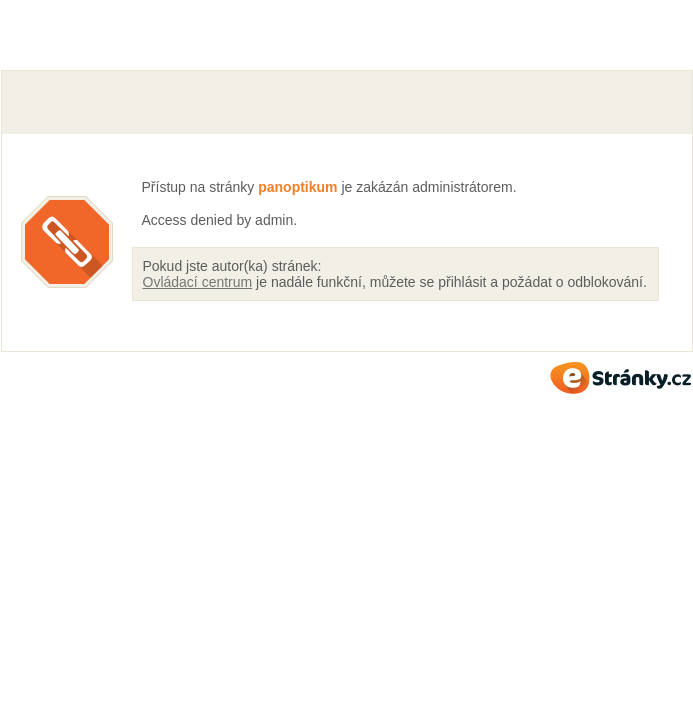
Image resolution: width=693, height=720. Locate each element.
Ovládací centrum (198, 282)
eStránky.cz (621, 378)
